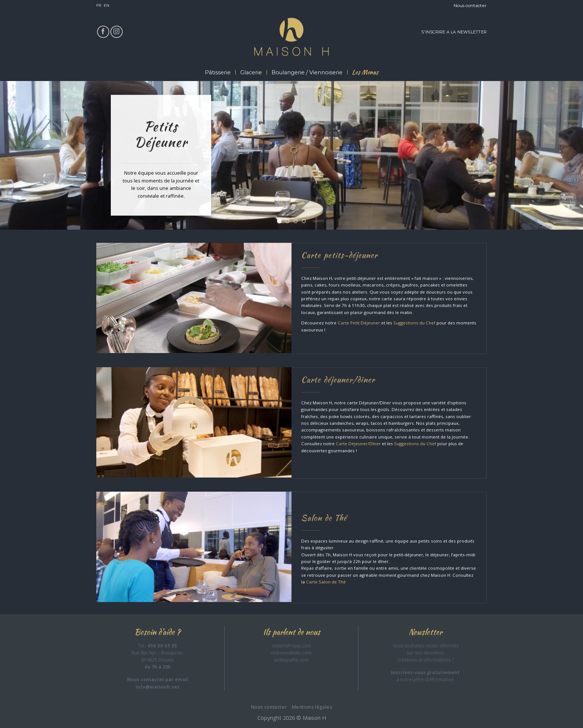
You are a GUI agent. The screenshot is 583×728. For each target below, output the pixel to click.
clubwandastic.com (291, 653)
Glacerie (251, 72)
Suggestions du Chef (414, 323)
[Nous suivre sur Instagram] (117, 32)
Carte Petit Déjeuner (359, 323)
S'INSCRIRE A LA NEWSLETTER (454, 32)
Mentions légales (312, 707)
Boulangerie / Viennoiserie (307, 72)
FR (99, 5)
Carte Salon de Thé (326, 582)
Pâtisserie (218, 72)
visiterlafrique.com (291, 646)
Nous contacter (470, 5)
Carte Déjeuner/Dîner (358, 444)
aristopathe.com (291, 660)
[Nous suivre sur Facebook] (103, 32)
